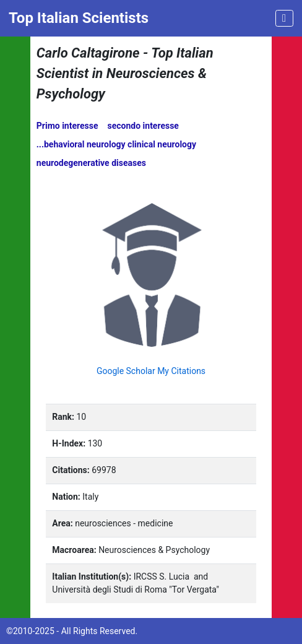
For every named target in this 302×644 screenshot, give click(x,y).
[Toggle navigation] (284, 18)
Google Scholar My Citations (151, 371)
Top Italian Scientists (79, 18)
